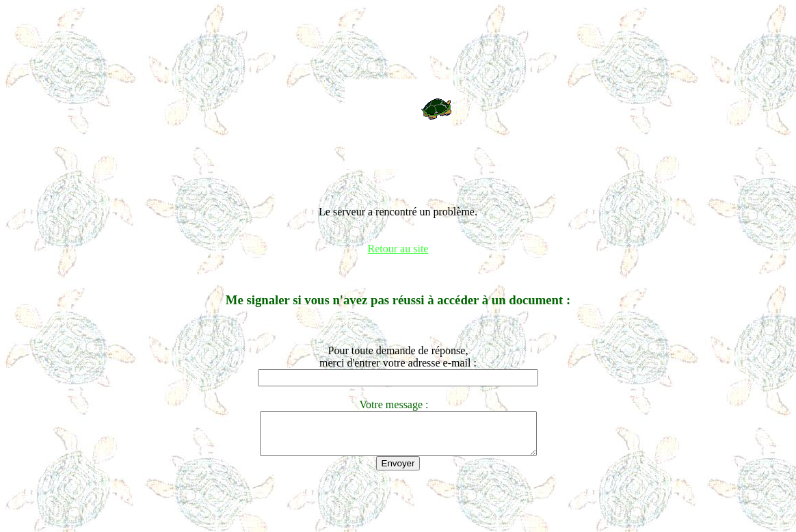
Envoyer (398, 471)
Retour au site (398, 249)
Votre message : (398, 404)
